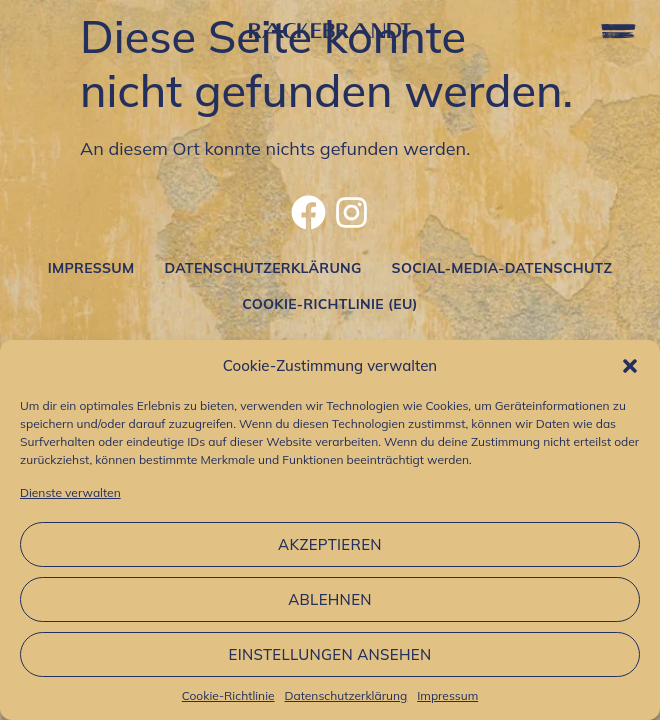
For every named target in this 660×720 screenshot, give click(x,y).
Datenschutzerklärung (346, 695)
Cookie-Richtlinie (228, 695)
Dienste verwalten (70, 492)
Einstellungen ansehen (330, 654)
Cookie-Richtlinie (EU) (330, 304)
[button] (630, 366)
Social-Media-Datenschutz (502, 268)
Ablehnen (330, 599)
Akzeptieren (330, 544)
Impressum (447, 695)
